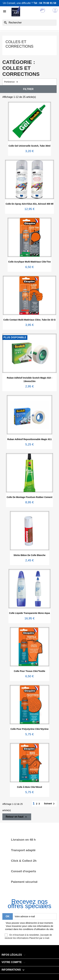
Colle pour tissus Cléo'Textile (29, 671)
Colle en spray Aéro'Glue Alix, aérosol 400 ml (30, 204)
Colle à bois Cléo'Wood (29, 787)
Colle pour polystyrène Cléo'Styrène (29, 729)
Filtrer (28, 89)
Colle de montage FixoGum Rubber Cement (29, 497)
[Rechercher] (29, 23)
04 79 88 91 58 (48, 3)
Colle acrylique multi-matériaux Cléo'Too (29, 262)
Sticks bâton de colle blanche (29, 555)
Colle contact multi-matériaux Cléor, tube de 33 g (30, 320)
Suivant (50, 804)
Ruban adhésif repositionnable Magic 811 (30, 439)
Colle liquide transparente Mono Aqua (29, 613)
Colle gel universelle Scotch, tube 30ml (30, 146)
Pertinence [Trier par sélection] (12, 82)
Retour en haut (17, 817)
